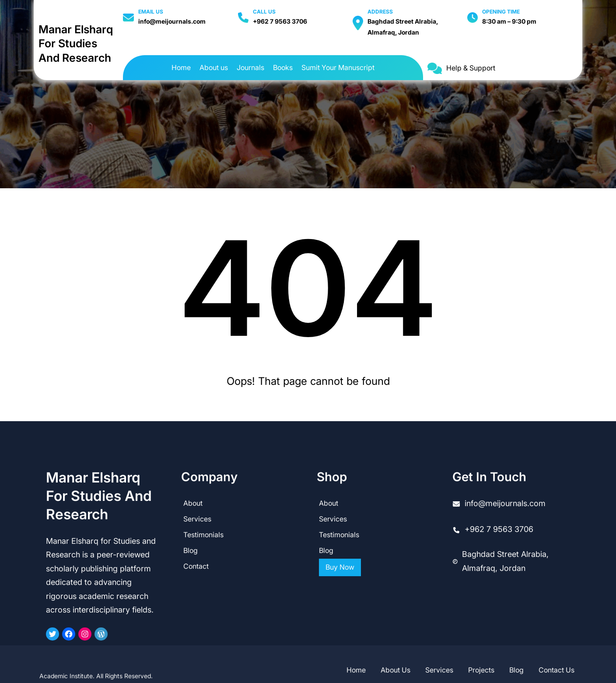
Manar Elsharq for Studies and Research (76, 44)
